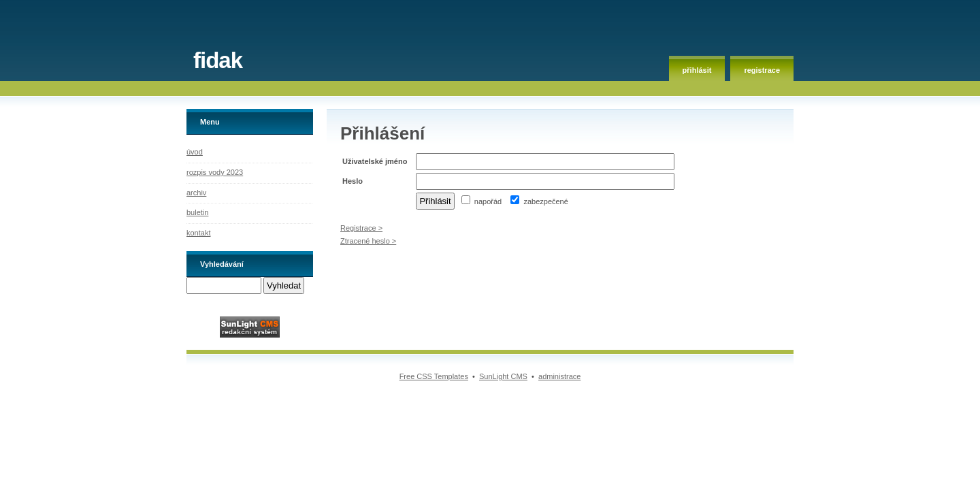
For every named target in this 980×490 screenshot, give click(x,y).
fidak (218, 60)
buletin (197, 212)
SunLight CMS (503, 376)
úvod (195, 152)
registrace (762, 70)
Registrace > (361, 228)
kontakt (198, 233)
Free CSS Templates (434, 376)
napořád (481, 201)
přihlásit (697, 70)
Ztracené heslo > (368, 241)
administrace (559, 376)
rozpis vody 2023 (215, 172)
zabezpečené (539, 201)
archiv (196, 193)
